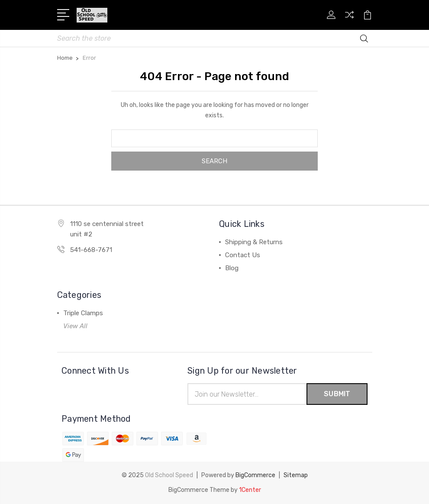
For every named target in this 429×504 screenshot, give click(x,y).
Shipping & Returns (254, 242)
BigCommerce (255, 475)
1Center (250, 490)
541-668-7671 (91, 250)
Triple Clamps (83, 313)
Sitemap (296, 475)
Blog (232, 268)
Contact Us (243, 255)
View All (75, 326)
